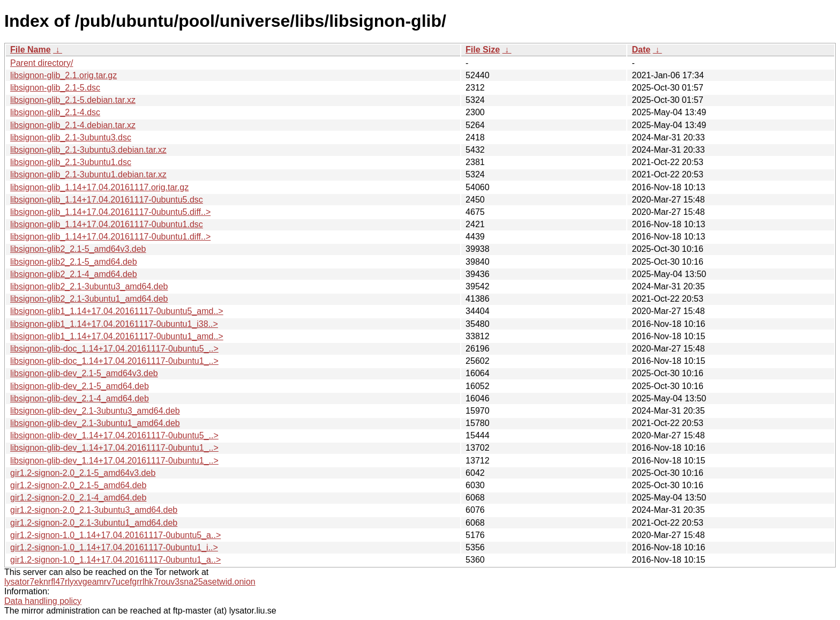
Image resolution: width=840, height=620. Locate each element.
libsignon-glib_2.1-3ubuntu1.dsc (71, 162)
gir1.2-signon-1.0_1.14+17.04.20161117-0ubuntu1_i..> (114, 547)
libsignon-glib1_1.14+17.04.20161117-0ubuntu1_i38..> (114, 324)
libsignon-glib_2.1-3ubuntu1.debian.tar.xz (88, 174)
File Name (31, 50)
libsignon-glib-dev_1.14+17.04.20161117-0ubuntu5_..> (114, 435)
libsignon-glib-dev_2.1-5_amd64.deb (80, 386)
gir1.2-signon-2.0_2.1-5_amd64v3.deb (83, 473)
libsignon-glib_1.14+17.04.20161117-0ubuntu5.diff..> (110, 212)
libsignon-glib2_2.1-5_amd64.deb (74, 262)
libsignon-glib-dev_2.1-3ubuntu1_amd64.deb (95, 423)
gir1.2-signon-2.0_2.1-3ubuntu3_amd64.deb (94, 510)
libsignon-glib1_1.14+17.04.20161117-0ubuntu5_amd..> (117, 311)
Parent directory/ (42, 63)
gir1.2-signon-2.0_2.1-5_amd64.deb (78, 485)
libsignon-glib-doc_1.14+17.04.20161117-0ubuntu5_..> (114, 349)
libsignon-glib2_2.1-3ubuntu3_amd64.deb (89, 286)
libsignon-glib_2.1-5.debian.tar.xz (73, 100)
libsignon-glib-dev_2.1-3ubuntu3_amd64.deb (95, 411)
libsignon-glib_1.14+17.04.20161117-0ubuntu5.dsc (107, 200)
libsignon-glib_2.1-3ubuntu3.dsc (71, 137)
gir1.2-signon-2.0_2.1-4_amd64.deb (78, 498)
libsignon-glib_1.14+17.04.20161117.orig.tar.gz (99, 187)
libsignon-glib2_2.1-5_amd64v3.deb (78, 249)
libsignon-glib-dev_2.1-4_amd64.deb (80, 398)
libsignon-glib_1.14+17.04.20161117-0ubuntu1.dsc (107, 224)
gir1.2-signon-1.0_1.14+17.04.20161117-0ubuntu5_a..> (115, 535)
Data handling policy (43, 601)
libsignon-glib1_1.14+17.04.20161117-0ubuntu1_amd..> (117, 336)
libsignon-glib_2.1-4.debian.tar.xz (73, 125)
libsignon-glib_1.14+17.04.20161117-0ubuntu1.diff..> (110, 237)
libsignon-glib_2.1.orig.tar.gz (63, 75)
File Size (483, 50)
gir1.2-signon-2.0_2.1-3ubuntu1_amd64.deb (94, 523)
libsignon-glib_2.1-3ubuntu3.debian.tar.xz (88, 150)
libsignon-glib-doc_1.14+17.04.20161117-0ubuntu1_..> (114, 361)
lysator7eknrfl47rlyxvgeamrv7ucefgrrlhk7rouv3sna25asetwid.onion (130, 582)
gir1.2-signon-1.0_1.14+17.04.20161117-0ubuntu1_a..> (115, 560)
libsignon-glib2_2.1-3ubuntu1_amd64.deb (89, 299)
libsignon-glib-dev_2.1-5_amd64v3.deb (84, 373)
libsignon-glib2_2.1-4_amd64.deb (74, 274)
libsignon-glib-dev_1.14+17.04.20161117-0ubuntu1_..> (114, 448)
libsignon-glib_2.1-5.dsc (55, 88)
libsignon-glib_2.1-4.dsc (55, 112)
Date (641, 50)
